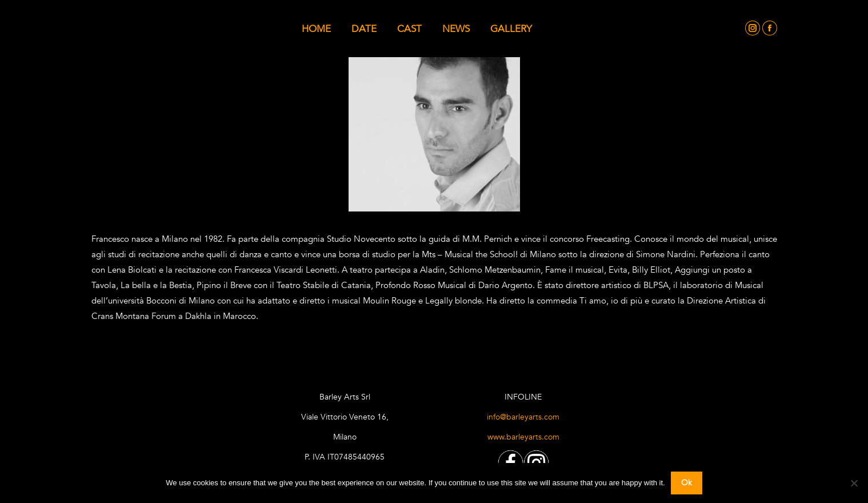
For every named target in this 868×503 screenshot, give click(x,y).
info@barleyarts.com (523, 417)
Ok (687, 483)
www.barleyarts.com (523, 437)
